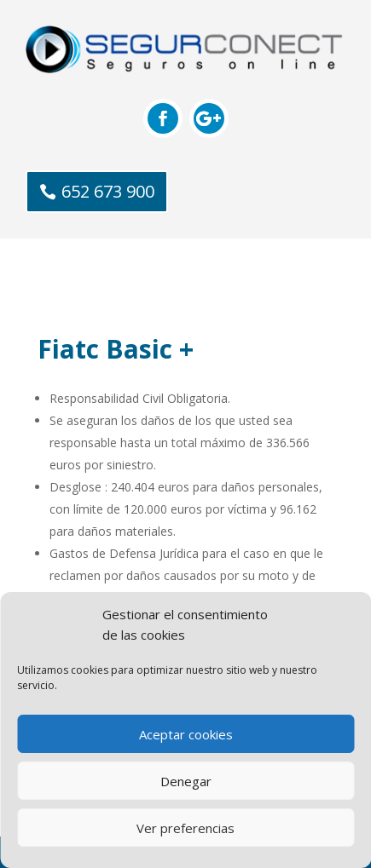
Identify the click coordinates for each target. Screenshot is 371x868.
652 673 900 (108, 191)
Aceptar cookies (186, 734)
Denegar (186, 781)
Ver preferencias (185, 828)
